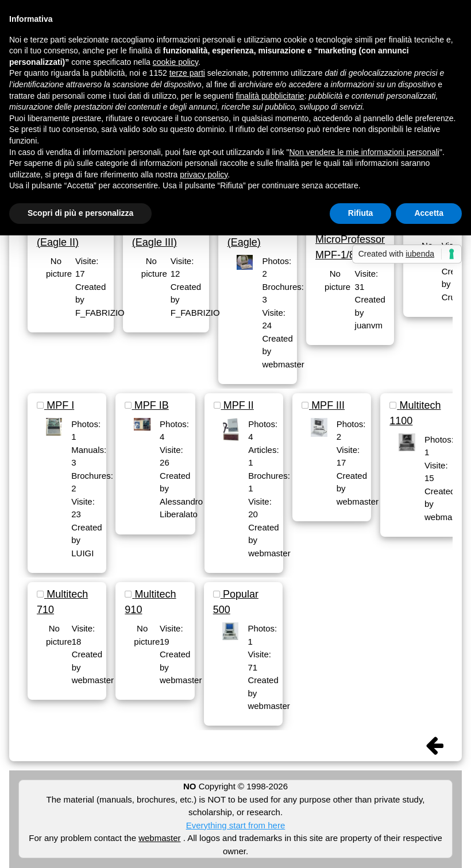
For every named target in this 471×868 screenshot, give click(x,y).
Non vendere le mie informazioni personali (364, 152)
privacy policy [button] (204, 175)
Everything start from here (236, 825)
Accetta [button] (429, 213)
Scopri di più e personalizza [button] (80, 213)
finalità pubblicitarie (270, 96)
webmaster (159, 838)
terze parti (187, 73)
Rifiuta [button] (361, 213)
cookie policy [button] (175, 62)
